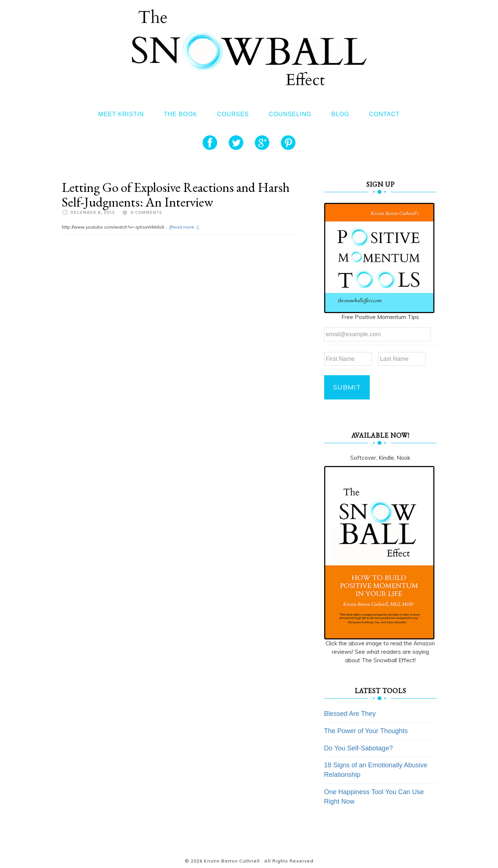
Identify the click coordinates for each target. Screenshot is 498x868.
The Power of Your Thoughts (366, 731)
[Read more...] (184, 227)
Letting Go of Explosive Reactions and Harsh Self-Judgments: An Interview (176, 195)
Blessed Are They (350, 714)
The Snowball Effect (249, 47)
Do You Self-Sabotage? (359, 748)
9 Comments (146, 212)
